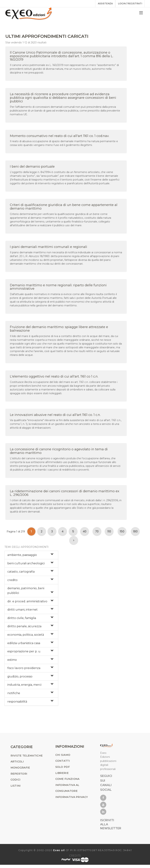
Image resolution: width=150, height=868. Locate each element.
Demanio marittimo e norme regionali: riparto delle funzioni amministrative (58, 289)
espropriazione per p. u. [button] (24, 653)
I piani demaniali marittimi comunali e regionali (48, 248)
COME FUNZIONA (67, 782)
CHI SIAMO (63, 758)
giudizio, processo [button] (20, 678)
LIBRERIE (62, 776)
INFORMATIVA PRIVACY (72, 800)
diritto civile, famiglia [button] (22, 620)
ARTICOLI (17, 765)
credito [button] (12, 582)
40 (85, 533)
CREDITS (75, 859)
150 (122, 533)
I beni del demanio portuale (32, 168)
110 (109, 533)
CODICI (16, 783)
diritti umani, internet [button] (22, 611)
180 (135, 533)
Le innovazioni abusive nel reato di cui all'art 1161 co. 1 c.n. (55, 416)
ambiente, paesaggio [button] (22, 557)
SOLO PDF (63, 770)
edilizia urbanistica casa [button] (24, 645)
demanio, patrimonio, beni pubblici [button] (26, 592)
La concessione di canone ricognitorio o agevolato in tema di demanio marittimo (59, 453)
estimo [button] (12, 661)
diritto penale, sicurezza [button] (24, 628)
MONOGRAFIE (20, 771)
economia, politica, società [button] (26, 636)
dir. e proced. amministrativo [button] (27, 603)
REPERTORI (19, 777)
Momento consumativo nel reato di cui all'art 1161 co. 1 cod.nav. (59, 137)
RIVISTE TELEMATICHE (27, 759)
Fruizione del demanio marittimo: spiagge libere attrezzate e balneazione (59, 331)
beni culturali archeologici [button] (26, 565)
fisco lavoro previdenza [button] (24, 670)
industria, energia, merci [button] (24, 686)
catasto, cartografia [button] (21, 573)
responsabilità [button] (17, 703)
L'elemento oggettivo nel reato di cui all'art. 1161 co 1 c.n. (54, 378)
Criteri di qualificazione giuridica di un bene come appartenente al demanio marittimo (64, 208)
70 (97, 533)
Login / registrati (129, 4)
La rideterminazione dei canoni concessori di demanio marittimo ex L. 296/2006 (65, 495)
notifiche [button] (14, 695)
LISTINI (16, 789)
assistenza (102, 4)
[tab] (31, 557)
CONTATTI (63, 764)
